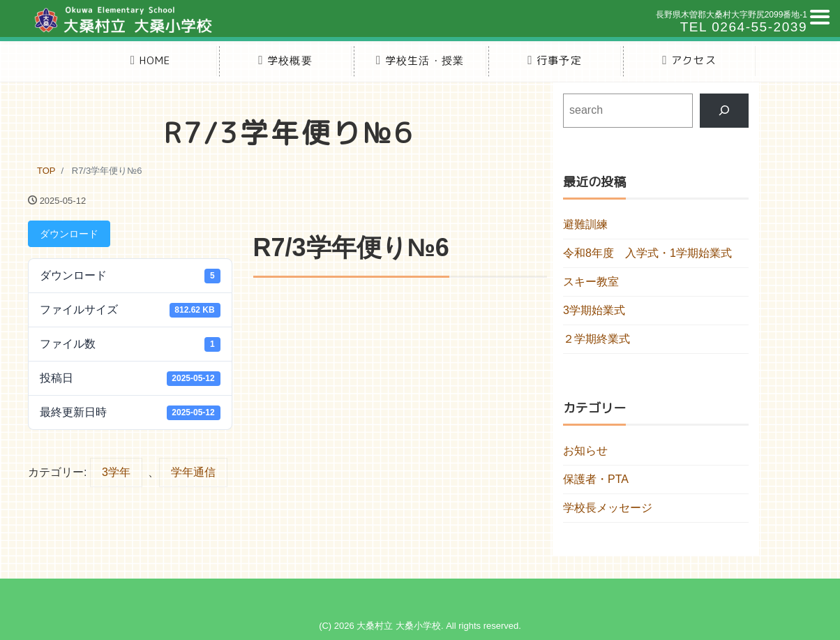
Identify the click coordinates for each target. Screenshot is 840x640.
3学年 (116, 472)
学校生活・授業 (420, 60)
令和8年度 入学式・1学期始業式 (647, 253)
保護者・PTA (596, 479)
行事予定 (555, 60)
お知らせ (585, 451)
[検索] (725, 111)
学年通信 (193, 472)
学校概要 (285, 60)
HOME (151, 60)
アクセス (689, 60)
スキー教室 (591, 282)
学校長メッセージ (608, 508)
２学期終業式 (597, 339)
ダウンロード (69, 234)
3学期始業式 (594, 310)
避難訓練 (585, 224)
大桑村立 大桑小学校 (399, 626)
